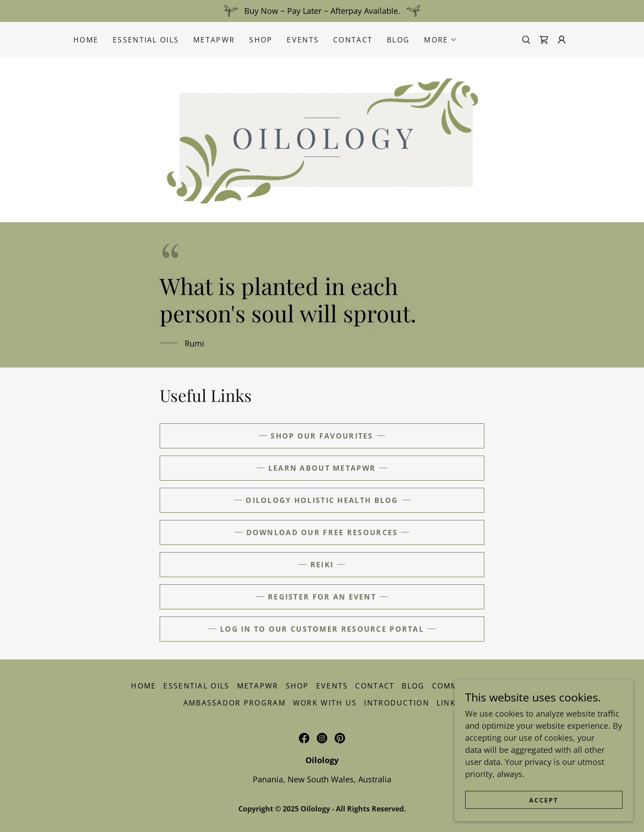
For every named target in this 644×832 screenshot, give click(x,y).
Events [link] (303, 40)
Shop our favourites (322, 436)
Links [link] (449, 703)
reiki (322, 565)
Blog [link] (398, 40)
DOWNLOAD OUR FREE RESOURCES (322, 532)
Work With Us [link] (325, 703)
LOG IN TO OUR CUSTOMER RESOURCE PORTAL (322, 629)
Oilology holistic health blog (322, 500)
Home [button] (144, 686)
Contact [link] (353, 40)
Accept (544, 800)
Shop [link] (261, 40)
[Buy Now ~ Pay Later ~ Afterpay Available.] (322, 11)
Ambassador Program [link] (235, 703)
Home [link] (86, 40)
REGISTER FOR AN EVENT (322, 597)
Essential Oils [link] (146, 40)
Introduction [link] (396, 703)
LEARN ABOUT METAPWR (322, 468)
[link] (544, 40)
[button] (441, 40)
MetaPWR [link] (214, 40)
